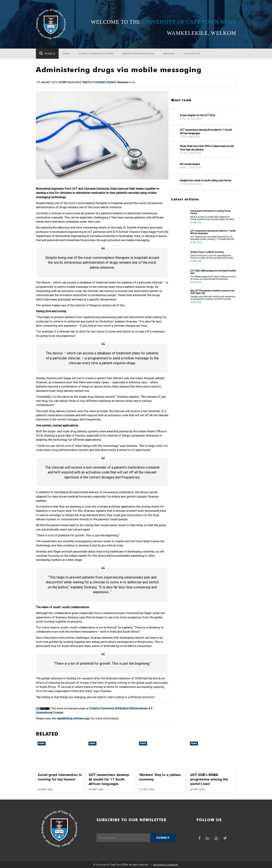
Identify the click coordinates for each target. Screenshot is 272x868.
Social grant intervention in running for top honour (210, 212)
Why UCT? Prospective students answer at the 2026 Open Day (212, 292)
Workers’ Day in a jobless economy (207, 252)
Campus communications (96, 54)
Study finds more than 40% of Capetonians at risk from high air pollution (207, 148)
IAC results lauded (190, 164)
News (67, 54)
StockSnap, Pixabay (104, 82)
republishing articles (70, 718)
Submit (163, 838)
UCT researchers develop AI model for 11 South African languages (206, 132)
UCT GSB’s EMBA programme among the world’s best (213, 272)
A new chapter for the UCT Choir (198, 115)
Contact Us (192, 54)
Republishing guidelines (166, 865)
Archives (169, 54)
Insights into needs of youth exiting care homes (206, 180)
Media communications (138, 54)
